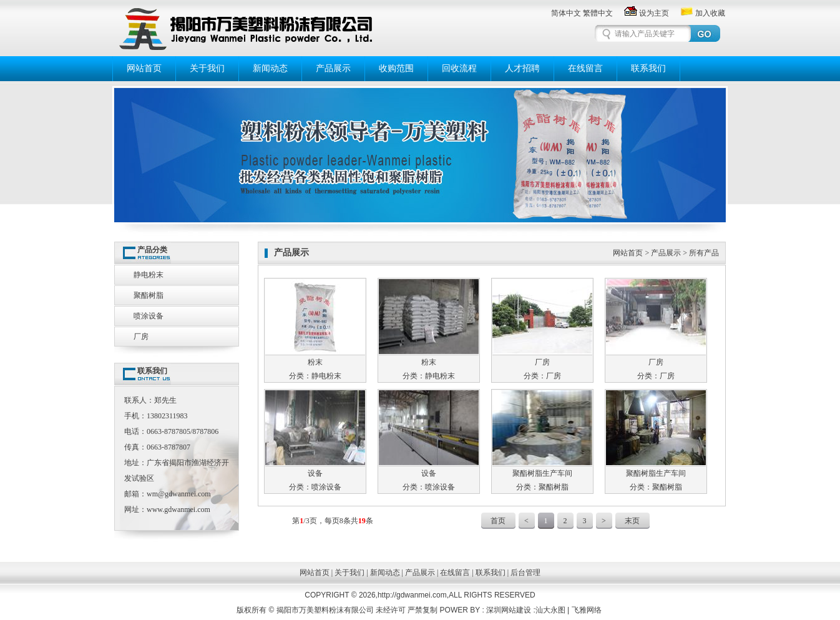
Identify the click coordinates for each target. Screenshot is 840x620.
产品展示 (333, 68)
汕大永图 (550, 610)
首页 (498, 521)
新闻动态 (270, 68)
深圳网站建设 (510, 610)
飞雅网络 (587, 610)
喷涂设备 (149, 316)
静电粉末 (149, 275)
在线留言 (585, 68)
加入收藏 (703, 13)
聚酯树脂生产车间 (542, 473)
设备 (315, 473)
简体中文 (566, 13)
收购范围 (396, 68)
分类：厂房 (542, 376)
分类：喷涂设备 (315, 487)
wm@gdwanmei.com (179, 494)
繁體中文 (598, 13)
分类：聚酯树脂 (542, 487)
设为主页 (647, 13)
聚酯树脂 (149, 295)
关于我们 (207, 68)
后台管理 (525, 573)
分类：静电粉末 (315, 376)
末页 (632, 521)
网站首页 (144, 68)
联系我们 (648, 68)
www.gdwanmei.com (178, 509)
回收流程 (459, 68)
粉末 (315, 362)
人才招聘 (522, 68)
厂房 (141, 337)
